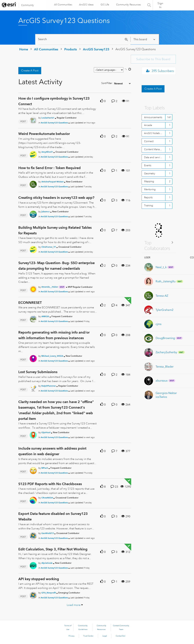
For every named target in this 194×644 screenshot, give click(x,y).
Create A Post (30, 71)
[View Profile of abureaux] (162, 381)
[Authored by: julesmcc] (46, 211)
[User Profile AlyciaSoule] (33, 565)
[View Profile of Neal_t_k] (161, 267)
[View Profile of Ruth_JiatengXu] (166, 281)
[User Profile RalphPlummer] (33, 388)
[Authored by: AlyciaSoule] (47, 563)
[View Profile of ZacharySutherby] (166, 352)
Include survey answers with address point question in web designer (52, 451)
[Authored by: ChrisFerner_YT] (49, 247)
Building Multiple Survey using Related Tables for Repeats (55, 230)
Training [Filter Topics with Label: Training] (149, 205)
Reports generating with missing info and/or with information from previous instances (54, 335)
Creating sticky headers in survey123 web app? (56, 198)
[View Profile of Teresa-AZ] (162, 296)
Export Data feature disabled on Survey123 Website (53, 516)
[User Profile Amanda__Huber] (33, 289)
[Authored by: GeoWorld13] (48, 533)
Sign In (160, 5)
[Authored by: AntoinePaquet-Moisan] (52, 182)
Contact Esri (121, 636)
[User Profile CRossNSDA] (33, 500)
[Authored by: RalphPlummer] (49, 386)
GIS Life (105, 5)
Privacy (72, 636)
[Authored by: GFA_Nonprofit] (49, 593)
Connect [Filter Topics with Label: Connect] (149, 141)
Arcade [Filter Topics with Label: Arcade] (148, 125)
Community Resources (128, 5)
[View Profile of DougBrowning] (165, 338)
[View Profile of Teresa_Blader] (165, 367)
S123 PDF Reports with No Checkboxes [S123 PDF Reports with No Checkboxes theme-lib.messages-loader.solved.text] (50, 484)
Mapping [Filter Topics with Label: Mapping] (149, 181)
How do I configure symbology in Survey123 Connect (54, 101)
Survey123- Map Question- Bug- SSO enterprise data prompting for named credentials (56, 266)
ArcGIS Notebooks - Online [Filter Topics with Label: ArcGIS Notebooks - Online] (155, 133)
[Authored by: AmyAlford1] (47, 152)
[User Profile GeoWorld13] (33, 535)
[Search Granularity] (144, 39)
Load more (74, 605)
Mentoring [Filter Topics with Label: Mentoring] (150, 189)
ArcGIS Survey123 (96, 49)
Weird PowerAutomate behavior (44, 134)
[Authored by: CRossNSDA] (47, 498)
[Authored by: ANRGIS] (45, 316)
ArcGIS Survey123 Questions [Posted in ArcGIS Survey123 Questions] (54, 123)
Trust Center (88, 636)
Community (28, 5)
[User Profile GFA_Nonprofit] (33, 595)
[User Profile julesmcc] (33, 213)
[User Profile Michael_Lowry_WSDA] (33, 358)
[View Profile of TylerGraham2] (164, 310)
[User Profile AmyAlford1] (33, 154)
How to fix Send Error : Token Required (50, 168)
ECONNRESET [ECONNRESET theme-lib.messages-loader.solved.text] (30, 303)
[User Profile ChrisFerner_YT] (33, 249)
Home (24, 49)
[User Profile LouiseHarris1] (33, 120)
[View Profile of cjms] (158, 324)
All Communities (63, 5)
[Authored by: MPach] (45, 468)
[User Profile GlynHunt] (33, 434)
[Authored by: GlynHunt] (46, 432)
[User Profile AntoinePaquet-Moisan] (33, 184)
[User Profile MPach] (33, 470)
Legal (105, 636)
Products (71, 49)
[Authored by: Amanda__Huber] (50, 287)
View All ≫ (159, 242)
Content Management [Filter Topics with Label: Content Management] (155, 149)
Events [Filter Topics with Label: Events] (148, 165)
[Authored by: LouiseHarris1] (48, 118)
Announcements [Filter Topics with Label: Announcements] (153, 117)
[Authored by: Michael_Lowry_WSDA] (52, 356)
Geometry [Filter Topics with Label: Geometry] (150, 173)
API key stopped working (39, 579)
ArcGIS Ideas (86, 5)
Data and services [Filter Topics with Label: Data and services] (154, 157)
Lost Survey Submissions (38, 372)
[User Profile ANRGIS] (33, 318)
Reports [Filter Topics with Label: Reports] (148, 197)
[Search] (83, 39)
